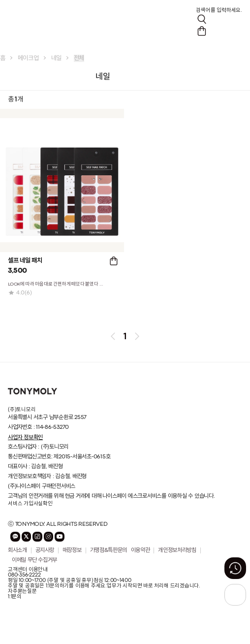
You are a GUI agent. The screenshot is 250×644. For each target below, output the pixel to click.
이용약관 (141, 550)
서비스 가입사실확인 (30, 504)
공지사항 (45, 550)
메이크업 (28, 58)
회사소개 (17, 550)
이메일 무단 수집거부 (34, 560)
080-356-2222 (24, 575)
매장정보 (72, 550)
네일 (56, 58)
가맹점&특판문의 (109, 550)
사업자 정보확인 (25, 437)
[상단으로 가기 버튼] (235, 595)
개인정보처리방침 (177, 550)
